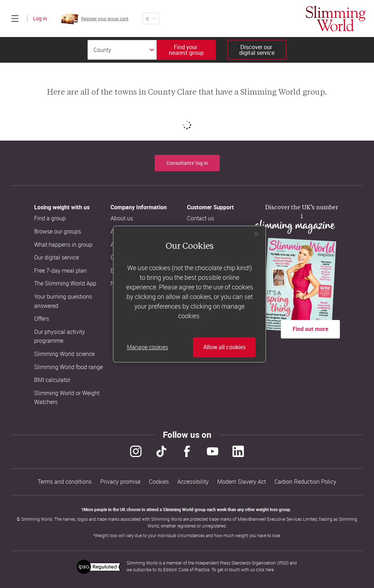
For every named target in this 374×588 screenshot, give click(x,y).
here (270, 569)
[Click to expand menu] (15, 19)
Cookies (159, 482)
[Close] (256, 234)
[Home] (336, 19)
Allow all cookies (225, 347)
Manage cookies (148, 347)
